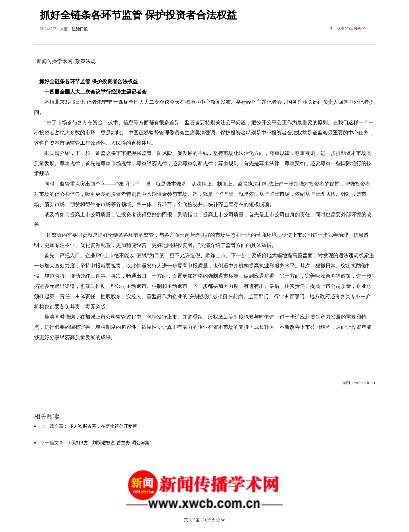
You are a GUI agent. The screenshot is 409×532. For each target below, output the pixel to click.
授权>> (360, 28)
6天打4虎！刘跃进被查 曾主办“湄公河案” (110, 442)
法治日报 (80, 29)
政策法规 (85, 61)
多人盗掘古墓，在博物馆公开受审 (103, 426)
